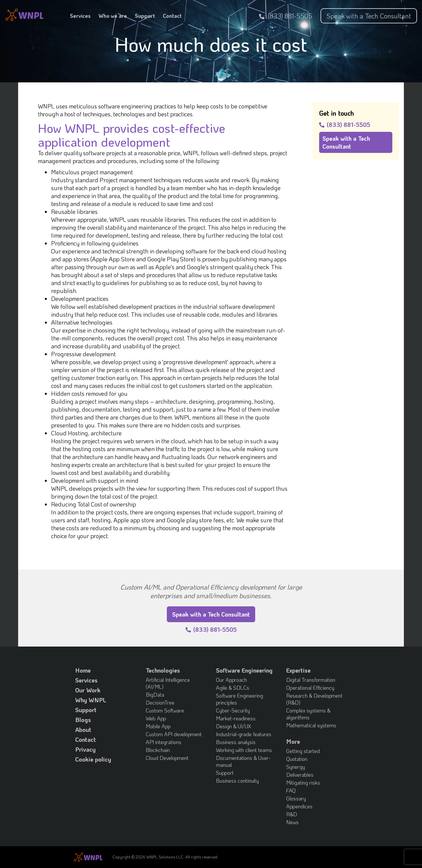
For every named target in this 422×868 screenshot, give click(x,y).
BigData (155, 694)
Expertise (298, 670)
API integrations (164, 742)
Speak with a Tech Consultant (369, 16)
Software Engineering (244, 670)
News (292, 822)
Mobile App (158, 726)
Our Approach (231, 680)
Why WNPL (91, 700)
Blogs (83, 720)
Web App (156, 718)
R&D (292, 814)
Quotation (297, 759)
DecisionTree (160, 702)
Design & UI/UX (233, 726)
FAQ (291, 790)
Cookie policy (93, 759)
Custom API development (174, 734)
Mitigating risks (303, 782)
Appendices (299, 806)
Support (145, 16)
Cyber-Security (233, 710)
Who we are (113, 16)
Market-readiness (236, 718)
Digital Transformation (311, 680)
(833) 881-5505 (286, 16)
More (293, 741)
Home (83, 670)
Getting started (303, 751)
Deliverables (300, 775)
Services (80, 16)
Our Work (88, 690)
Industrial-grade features (244, 734)
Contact (172, 16)
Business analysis (236, 742)
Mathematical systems (311, 725)
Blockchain (158, 750)
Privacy (85, 749)
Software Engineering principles (240, 699)
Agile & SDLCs (233, 688)
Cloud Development (167, 758)
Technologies (163, 670)
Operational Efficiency (310, 688)
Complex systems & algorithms (308, 714)
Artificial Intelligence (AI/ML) (168, 683)
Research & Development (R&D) (314, 699)
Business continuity (237, 781)
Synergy (296, 767)
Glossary (296, 798)
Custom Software (165, 710)
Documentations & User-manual (243, 761)
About (83, 730)
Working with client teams (244, 750)
